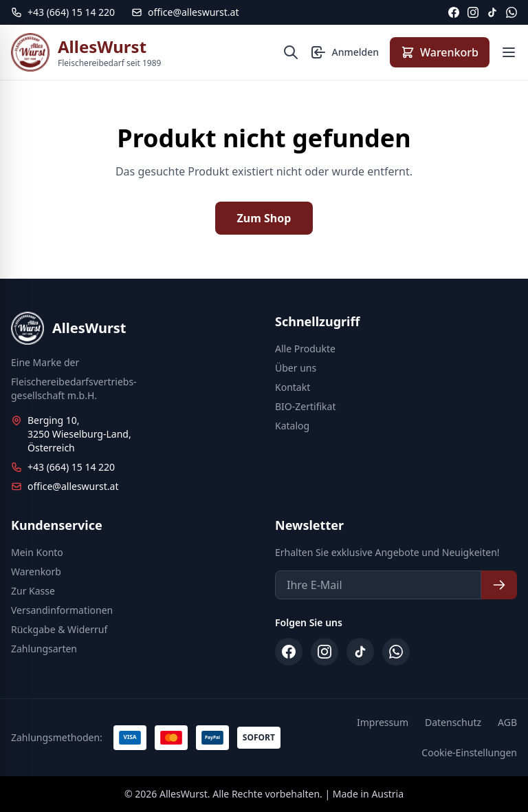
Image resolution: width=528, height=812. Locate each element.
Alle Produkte (305, 349)
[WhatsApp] (511, 12)
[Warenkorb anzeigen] (440, 52)
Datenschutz (453, 722)
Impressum (383, 722)
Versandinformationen (62, 610)
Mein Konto (37, 552)
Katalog (292, 426)
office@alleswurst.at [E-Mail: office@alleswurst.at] (185, 12)
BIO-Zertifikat (305, 406)
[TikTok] (492, 12)
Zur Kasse (33, 591)
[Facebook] (454, 12)
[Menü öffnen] (509, 52)
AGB (507, 722)
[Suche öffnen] (291, 52)
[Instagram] (473, 12)
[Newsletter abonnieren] (499, 585)
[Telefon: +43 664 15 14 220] (63, 12)
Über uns (296, 368)
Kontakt (293, 387)
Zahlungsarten (44, 649)
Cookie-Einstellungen (469, 752)
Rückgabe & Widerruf (59, 629)
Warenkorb (36, 571)
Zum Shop (264, 218)
